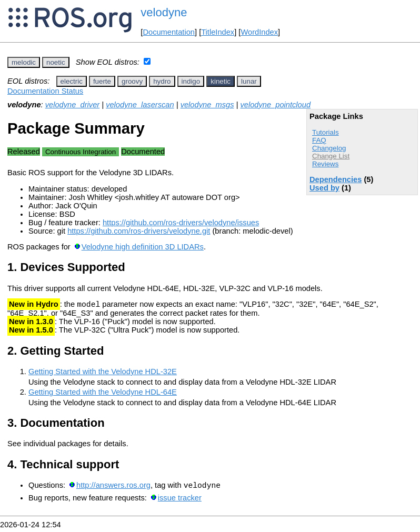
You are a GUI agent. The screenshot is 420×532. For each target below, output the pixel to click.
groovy (132, 81)
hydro (162, 81)
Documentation (169, 32)
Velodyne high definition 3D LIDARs (143, 247)
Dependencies (336, 179)
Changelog (329, 148)
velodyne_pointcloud (275, 105)
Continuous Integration (81, 152)
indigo (191, 81)
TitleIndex (218, 32)
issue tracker (180, 501)
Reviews (325, 164)
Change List (331, 156)
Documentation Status (45, 91)
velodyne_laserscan (140, 105)
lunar (249, 81)
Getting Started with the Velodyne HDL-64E (103, 394)
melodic (24, 62)
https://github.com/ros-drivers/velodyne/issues (181, 223)
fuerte (102, 81)
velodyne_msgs (207, 105)
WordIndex (259, 32)
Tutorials (326, 132)
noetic (56, 62)
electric (72, 81)
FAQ (319, 140)
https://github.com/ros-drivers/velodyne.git (139, 231)
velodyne (164, 12)
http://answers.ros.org (113, 488)
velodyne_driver (72, 105)
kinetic (221, 81)
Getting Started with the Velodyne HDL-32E (103, 373)
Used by (324, 188)
